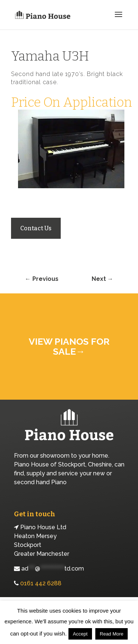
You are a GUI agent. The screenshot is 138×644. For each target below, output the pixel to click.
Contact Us (36, 228)
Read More (112, 634)
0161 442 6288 (41, 583)
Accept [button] (80, 634)
